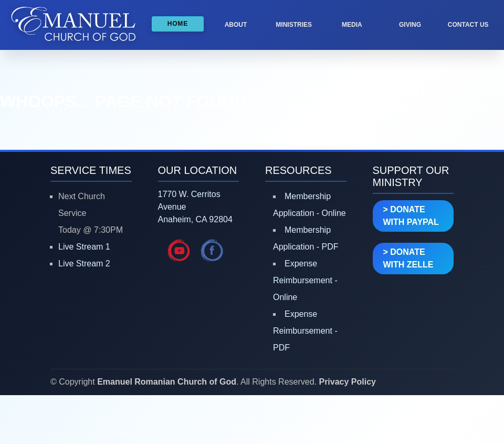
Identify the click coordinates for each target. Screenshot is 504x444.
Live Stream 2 (84, 264)
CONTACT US (468, 25)
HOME (178, 24)
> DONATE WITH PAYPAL (411, 216)
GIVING (410, 25)
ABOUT (236, 25)
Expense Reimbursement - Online (305, 280)
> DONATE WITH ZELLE (408, 258)
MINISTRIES (294, 25)
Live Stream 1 (84, 247)
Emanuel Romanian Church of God (167, 382)
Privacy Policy (347, 382)
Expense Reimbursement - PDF (305, 331)
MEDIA (352, 25)
